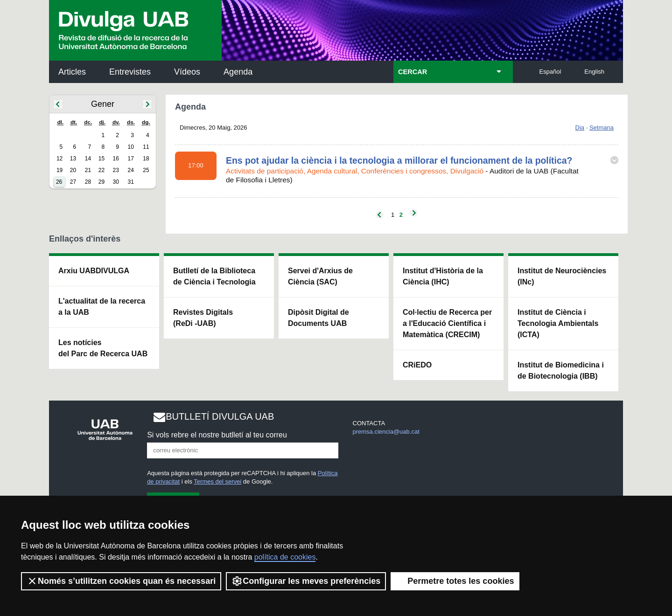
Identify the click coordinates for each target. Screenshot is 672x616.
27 (73, 182)
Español (550, 72)
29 (101, 182)
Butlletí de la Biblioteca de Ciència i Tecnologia (214, 276)
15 (101, 159)
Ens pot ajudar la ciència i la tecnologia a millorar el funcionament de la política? (399, 160)
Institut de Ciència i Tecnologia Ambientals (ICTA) (558, 323)
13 (73, 159)
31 (131, 182)
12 (59, 159)
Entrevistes (130, 72)
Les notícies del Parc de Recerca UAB (103, 348)
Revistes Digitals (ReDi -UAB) (203, 318)
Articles (72, 72)
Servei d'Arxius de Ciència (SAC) (320, 276)
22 (101, 170)
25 (146, 170)
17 (131, 159)
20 (73, 170)
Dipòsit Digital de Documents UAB (318, 318)
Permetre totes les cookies (455, 581)
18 (146, 159)
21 (88, 170)
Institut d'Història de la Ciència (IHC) (443, 276)
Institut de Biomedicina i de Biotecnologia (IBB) (561, 370)
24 (131, 170)
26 (59, 182)
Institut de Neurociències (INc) (562, 276)
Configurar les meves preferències (306, 581)
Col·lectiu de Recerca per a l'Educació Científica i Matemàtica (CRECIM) (447, 323)
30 (116, 182)
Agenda (238, 72)
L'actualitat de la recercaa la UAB (102, 307)
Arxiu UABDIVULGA (94, 271)
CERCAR (413, 72)
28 (88, 182)
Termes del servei (217, 481)
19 (59, 170)
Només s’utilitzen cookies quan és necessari (121, 581)
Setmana (602, 128)
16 (116, 159)
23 (116, 170)
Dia (580, 128)
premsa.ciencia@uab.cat (386, 432)
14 (88, 159)
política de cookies (285, 557)
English (594, 72)
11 (146, 147)
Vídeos (187, 72)
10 (131, 147)
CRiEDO (417, 365)
